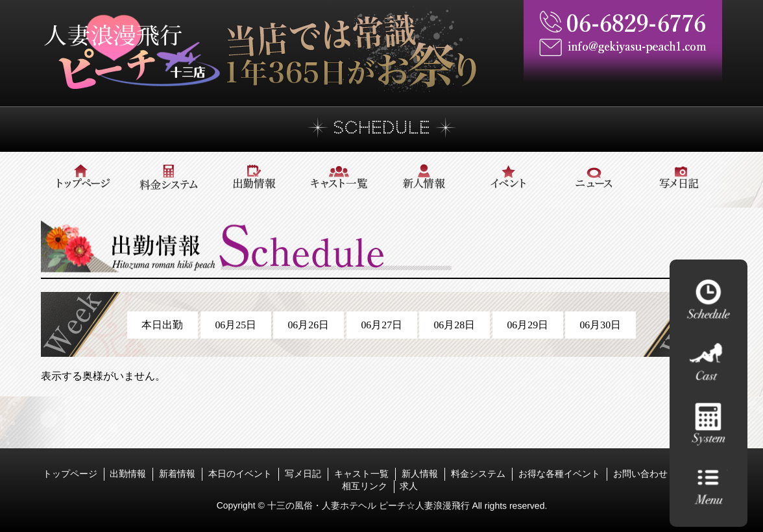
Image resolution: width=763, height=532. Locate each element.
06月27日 (381, 325)
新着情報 (177, 474)
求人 (409, 486)
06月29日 (527, 325)
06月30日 (601, 325)
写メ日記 (303, 474)
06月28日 (455, 325)
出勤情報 (128, 474)
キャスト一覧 (361, 474)
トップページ (70, 474)
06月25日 (236, 325)
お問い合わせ (640, 474)
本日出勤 (162, 325)
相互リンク (365, 486)
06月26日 (308, 325)
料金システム (478, 474)
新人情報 (420, 474)
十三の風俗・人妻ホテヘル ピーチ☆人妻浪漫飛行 (369, 505)
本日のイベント (240, 474)
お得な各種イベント (559, 474)
